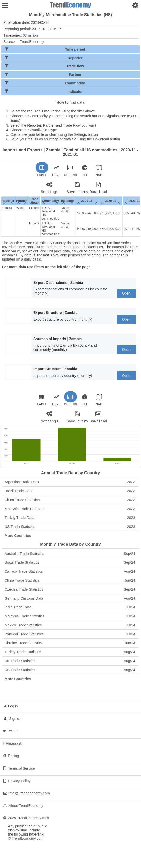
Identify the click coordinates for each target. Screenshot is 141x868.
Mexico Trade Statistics (70, 628)
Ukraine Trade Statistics (70, 646)
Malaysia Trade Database (70, 512)
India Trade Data (70, 610)
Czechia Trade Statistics (70, 592)
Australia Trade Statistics (70, 557)
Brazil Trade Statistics (70, 566)
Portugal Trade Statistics (70, 637)
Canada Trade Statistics (70, 574)
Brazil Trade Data (70, 494)
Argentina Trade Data (70, 485)
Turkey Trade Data (70, 521)
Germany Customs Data (70, 601)
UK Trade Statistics (70, 664)
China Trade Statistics (70, 503)
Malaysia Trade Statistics (70, 619)
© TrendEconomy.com (26, 841)
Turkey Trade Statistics (70, 655)
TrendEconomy (32, 42)
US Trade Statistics (70, 530)
